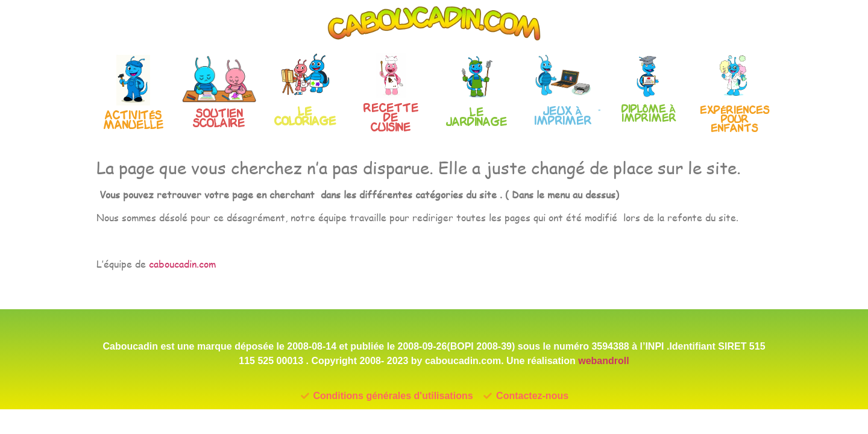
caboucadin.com (182, 264)
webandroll (603, 361)
